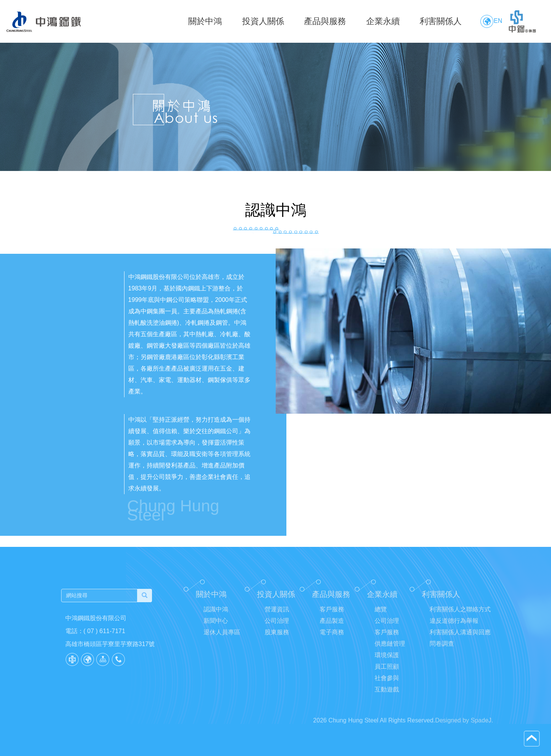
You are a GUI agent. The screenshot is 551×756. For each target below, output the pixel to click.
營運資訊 (277, 614)
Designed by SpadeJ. (464, 730)
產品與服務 (325, 21)
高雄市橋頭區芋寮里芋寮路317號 (105, 644)
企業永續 (383, 21)
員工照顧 (387, 671)
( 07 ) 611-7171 (99, 631)
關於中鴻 (205, 21)
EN (491, 21)
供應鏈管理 (390, 649)
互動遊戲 (387, 694)
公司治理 (277, 626)
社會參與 (387, 683)
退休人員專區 (222, 637)
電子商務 (332, 637)
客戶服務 (332, 614)
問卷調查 (442, 649)
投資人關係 (263, 21)
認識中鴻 (216, 614)
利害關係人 (441, 21)
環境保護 (387, 660)
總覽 (381, 614)
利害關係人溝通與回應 (460, 637)
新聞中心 (216, 626)
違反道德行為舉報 (454, 626)
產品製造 (332, 626)
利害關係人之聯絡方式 (460, 614)
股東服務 (277, 637)
